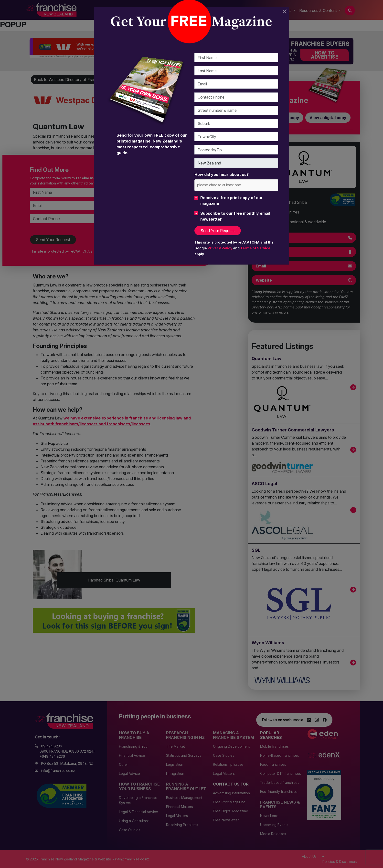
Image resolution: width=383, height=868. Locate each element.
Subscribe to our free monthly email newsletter (235, 216)
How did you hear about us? (222, 174)
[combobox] (236, 185)
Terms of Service (255, 248)
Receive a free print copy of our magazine (231, 201)
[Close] (285, 11)
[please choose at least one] (226, 185)
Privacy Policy (220, 248)
